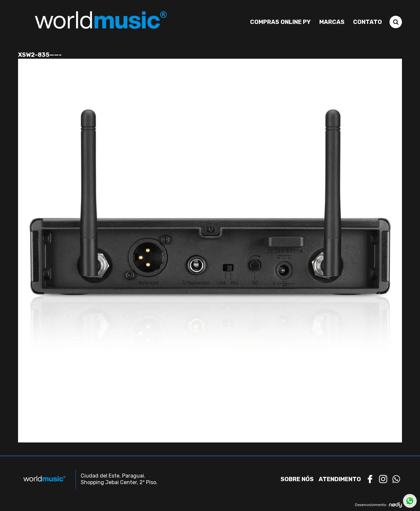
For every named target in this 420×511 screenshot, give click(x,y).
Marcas (332, 22)
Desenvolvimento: (378, 505)
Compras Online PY (280, 22)
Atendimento (340, 479)
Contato (367, 22)
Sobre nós (297, 479)
